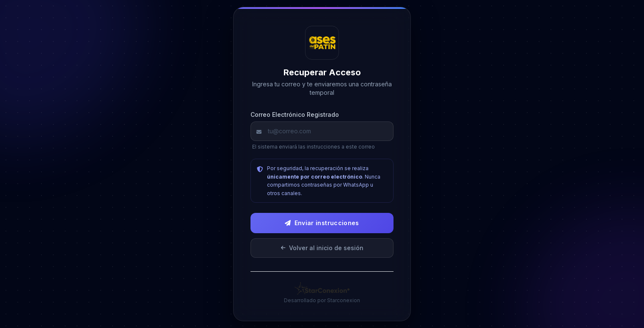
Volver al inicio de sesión (322, 248)
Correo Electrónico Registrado (295, 114)
